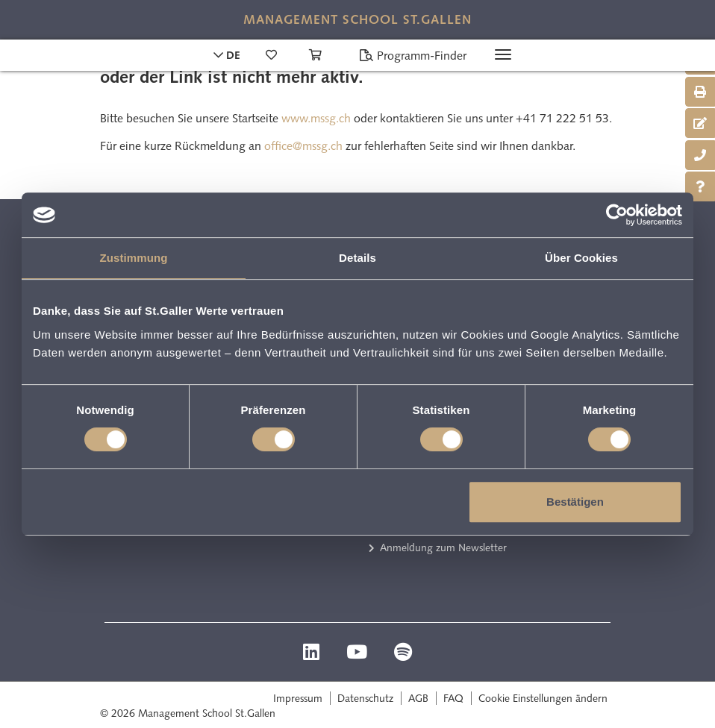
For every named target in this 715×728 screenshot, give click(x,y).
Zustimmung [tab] (134, 258)
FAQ (453, 698)
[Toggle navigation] (503, 54)
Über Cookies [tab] (581, 258)
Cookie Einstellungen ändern (543, 698)
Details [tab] (357, 258)
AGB (418, 698)
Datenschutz (365, 698)
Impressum (298, 698)
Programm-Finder (413, 56)
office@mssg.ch (303, 146)
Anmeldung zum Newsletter (443, 547)
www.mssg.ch (316, 118)
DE (227, 55)
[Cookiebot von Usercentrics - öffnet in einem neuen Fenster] (617, 215)
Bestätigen (575, 502)
